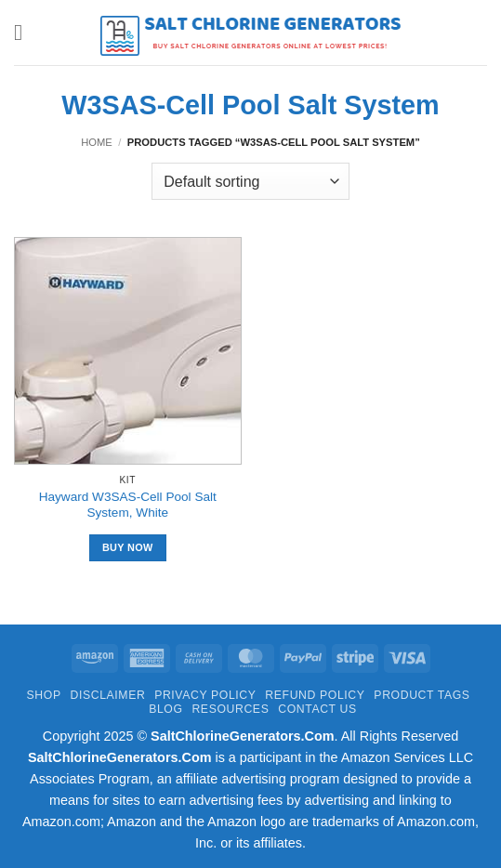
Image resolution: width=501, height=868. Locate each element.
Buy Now (128, 547)
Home (97, 142)
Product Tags (422, 695)
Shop (44, 695)
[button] (25, 32)
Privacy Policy (205, 695)
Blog (165, 709)
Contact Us (317, 709)
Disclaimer (107, 695)
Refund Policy (315, 695)
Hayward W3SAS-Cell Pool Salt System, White (128, 505)
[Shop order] (250, 181)
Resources (230, 709)
